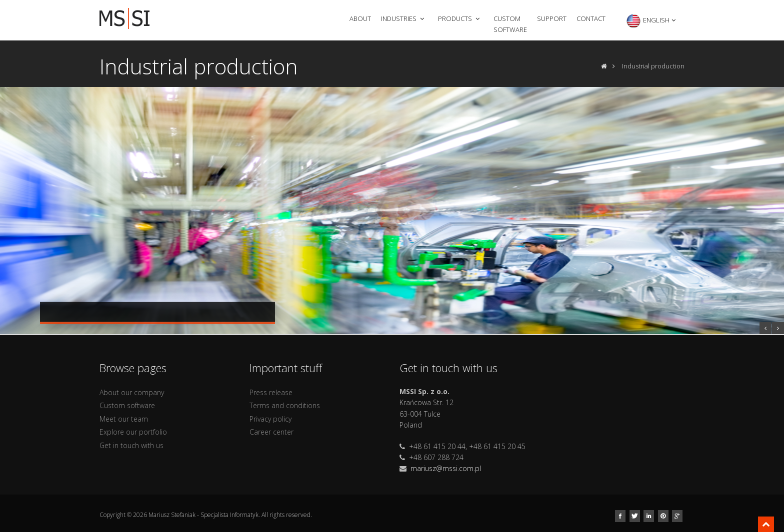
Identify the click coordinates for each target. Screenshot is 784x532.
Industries (403, 18)
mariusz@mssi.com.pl (446, 468)
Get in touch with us (131, 445)
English (651, 21)
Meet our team (124, 419)
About (360, 18)
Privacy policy (270, 419)
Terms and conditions (285, 405)
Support (552, 18)
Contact (591, 18)
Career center (271, 432)
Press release (271, 392)
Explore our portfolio (133, 432)
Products (460, 18)
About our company (132, 392)
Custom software (510, 24)
